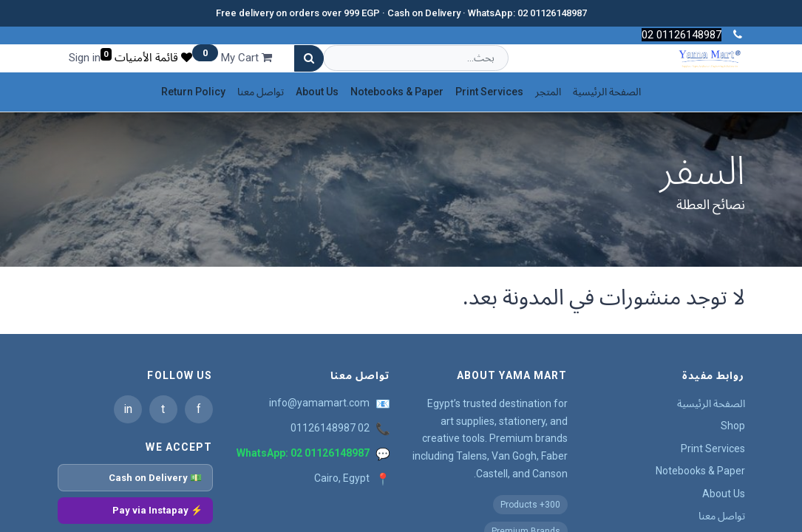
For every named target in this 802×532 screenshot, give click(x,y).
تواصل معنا (722, 516)
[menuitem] (607, 92)
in (128, 409)
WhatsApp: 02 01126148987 (303, 453)
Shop (733, 426)
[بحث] (309, 59)
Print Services (713, 449)
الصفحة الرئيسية (711, 403)
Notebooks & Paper (700, 471)
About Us (724, 494)
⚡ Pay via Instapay (157, 510)
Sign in (85, 58)
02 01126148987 (330, 428)
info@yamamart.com (319, 403)
